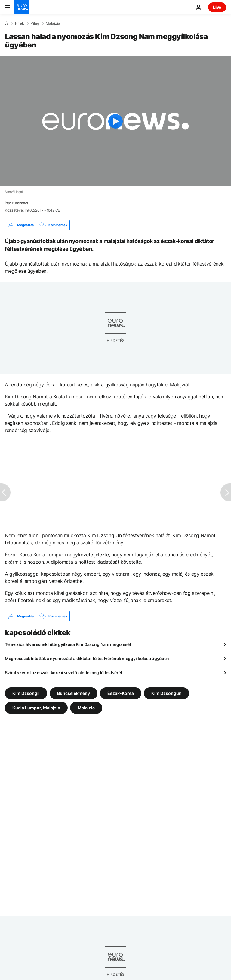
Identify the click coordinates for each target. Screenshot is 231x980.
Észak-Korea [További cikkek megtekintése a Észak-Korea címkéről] (121, 693)
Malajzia (53, 23)
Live (217, 7)
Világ (35, 23)
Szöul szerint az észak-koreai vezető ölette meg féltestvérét (63, 673)
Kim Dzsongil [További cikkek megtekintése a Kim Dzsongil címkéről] (26, 693)
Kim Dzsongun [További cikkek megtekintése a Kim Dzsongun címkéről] (166, 693)
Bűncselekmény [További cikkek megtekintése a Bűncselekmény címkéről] (74, 693)
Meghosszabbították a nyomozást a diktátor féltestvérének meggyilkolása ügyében (87, 658)
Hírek (20, 23)
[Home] (7, 23)
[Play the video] (115, 121)
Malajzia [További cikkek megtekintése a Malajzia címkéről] (86, 708)
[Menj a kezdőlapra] (22, 7)
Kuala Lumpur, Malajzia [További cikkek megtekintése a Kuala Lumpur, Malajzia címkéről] (36, 708)
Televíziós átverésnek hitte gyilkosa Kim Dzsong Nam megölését (68, 644)
